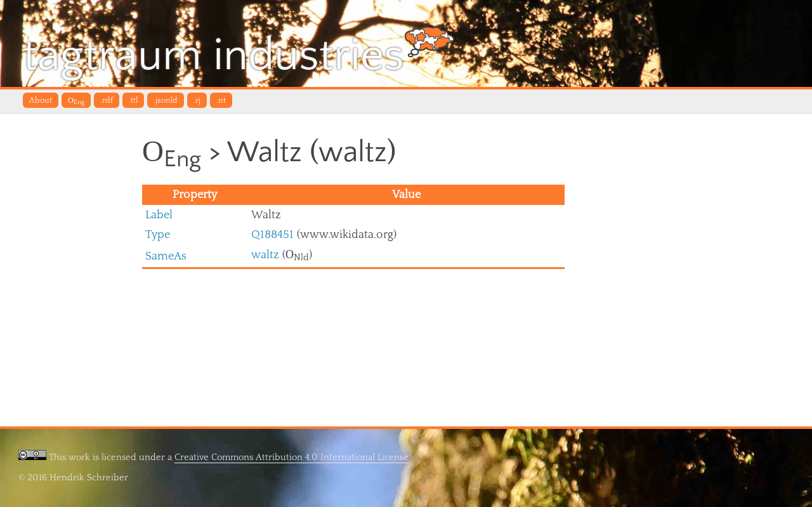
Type (158, 234)
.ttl (133, 100)
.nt (221, 100)
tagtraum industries (239, 53)
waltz (265, 255)
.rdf (107, 100)
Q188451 (272, 234)
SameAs (166, 256)
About (41, 100)
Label (159, 215)
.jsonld (166, 100)
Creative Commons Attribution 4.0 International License (291, 457)
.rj (197, 100)
